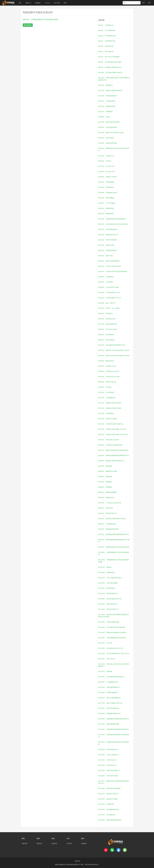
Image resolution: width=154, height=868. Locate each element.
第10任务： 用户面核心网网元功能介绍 (110, 73)
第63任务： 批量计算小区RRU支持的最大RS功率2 (114, 356)
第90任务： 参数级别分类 (106, 498)
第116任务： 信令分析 (105, 643)
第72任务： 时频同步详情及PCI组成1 (110, 403)
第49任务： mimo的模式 (106, 282)
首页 (20, 3)
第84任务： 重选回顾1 (105, 466)
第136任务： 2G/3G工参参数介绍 (109, 755)
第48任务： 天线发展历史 (106, 277)
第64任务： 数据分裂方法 (106, 361)
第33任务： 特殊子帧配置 (106, 198)
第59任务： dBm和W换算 (106, 335)
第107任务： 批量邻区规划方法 (108, 593)
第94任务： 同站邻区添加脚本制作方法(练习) (112, 519)
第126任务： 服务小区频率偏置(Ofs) (109, 698)
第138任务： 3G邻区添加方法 (107, 765)
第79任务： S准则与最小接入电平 (109, 440)
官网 (65, 3)
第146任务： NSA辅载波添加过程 (109, 809)
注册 (149, 3)
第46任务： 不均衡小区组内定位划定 (110, 266)
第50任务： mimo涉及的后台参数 (109, 287)
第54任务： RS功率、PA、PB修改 (109, 308)
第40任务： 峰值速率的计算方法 (108, 235)
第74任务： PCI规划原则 (106, 413)
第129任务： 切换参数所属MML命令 (109, 714)
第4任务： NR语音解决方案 (107, 41)
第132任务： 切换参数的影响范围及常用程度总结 (113, 729)
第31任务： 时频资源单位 (106, 187)
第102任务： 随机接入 (105, 567)
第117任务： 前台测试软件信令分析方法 (111, 648)
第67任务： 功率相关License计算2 (109, 377)
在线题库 (38, 3)
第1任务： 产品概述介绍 (106, 25)
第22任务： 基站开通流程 (106, 138)
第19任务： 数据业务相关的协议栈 (109, 122)
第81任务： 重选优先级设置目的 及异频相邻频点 (113, 450)
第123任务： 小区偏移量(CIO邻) (108, 682)
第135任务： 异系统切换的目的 (108, 749)
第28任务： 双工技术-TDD (106, 172)
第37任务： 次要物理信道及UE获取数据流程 (112, 219)
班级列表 (54, 843)
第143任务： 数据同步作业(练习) (108, 794)
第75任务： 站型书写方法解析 (107, 419)
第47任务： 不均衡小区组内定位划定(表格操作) (113, 271)
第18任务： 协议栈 (104, 117)
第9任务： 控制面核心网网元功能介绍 (110, 67)
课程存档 (77, 861)
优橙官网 (24, 843)
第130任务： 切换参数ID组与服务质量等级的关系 (113, 719)
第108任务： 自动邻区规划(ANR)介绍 (110, 599)
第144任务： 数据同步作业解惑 (108, 799)
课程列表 (39, 843)
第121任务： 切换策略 (105, 671)
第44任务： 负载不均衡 (105, 256)
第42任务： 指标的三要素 (106, 245)
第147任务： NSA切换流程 (107, 815)
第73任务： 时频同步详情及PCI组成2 (110, 408)
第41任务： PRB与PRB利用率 (108, 240)
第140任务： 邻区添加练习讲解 (108, 776)
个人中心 (47, 3)
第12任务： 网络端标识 (105, 85)
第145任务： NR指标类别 (106, 804)
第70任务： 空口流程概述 (106, 392)
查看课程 (28, 25)
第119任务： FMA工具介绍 (107, 659)
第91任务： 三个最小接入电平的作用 (110, 503)
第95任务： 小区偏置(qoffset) (107, 524)
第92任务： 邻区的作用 (105, 508)
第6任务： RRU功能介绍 (106, 51)
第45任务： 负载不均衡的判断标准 (109, 261)
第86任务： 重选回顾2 (105, 477)
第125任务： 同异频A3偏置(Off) (108, 692)
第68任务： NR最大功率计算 (107, 382)
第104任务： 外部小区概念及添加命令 (110, 578)
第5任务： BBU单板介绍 (106, 46)
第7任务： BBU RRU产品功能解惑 (109, 57)
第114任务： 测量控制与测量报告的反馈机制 (112, 632)
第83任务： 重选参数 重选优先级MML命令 (111, 461)
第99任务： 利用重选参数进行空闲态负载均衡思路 (114, 547)
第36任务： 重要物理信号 (106, 214)
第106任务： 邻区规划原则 (106, 588)
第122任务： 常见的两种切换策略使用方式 (111, 677)
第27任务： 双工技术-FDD (106, 166)
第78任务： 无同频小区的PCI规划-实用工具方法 (113, 434)
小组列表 (69, 843)
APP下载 (57, 3)
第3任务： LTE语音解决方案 (107, 36)
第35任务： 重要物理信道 (106, 208)
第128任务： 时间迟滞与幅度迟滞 (109, 708)
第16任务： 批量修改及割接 (107, 106)
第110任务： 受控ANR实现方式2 (108, 609)
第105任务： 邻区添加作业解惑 (108, 583)
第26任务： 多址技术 (105, 161)
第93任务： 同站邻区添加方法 (107, 513)
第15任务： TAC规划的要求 (107, 101)
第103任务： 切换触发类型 (106, 572)
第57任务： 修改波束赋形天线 (107, 324)
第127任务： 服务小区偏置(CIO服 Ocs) (110, 703)
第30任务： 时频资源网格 (106, 182)
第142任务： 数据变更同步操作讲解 (109, 788)
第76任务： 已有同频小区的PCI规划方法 (111, 424)
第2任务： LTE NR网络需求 (107, 30)
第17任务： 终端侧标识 (105, 112)
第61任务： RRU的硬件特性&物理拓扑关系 (112, 345)
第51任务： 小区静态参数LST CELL (109, 292)
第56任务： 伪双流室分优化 (107, 319)
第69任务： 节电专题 (105, 387)
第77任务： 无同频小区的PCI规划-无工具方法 (112, 429)
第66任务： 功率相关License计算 (109, 371)
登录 (143, 3)
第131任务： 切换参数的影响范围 (109, 724)
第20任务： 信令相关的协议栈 (107, 127)
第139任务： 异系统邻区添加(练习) (109, 770)
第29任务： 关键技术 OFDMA (107, 177)
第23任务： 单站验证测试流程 (107, 143)
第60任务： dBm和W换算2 (106, 340)
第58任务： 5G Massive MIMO (108, 329)
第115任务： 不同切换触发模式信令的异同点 (112, 638)
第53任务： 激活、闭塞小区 (107, 303)
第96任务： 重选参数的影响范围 (108, 529)
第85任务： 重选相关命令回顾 (107, 471)
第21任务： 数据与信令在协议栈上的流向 (111, 133)
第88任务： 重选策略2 (105, 487)
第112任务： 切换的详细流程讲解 (109, 622)
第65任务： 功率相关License (107, 366)
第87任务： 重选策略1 (105, 482)
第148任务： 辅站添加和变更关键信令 (110, 820)
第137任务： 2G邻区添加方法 (107, 760)
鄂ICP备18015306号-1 (92, 865)
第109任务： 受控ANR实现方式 (108, 604)
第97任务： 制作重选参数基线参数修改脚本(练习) (114, 534)
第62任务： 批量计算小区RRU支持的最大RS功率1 (114, 350)
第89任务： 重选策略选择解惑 (107, 492)
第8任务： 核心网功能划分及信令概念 (110, 62)
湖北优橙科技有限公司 (74, 865)
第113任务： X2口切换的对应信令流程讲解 (111, 627)
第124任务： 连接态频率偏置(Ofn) (109, 687)
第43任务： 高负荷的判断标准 (107, 250)
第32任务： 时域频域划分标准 (107, 193)
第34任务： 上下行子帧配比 (107, 203)
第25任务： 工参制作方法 (106, 156)
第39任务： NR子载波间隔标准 (108, 229)
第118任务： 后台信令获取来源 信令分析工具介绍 (114, 654)
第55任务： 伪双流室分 (105, 314)
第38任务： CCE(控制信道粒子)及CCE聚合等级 (113, 224)
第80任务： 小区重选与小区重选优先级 (110, 445)
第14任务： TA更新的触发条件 (108, 96)
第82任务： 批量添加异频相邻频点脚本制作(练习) (114, 455)
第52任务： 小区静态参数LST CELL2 (110, 298)
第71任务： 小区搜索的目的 (107, 398)
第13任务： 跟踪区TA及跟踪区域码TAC (110, 90)
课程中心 (28, 3)
